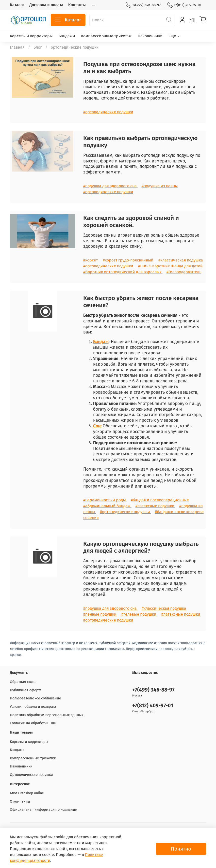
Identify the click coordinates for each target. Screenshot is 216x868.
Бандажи (67, 36)
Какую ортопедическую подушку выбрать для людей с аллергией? (141, 547)
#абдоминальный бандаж (107, 506)
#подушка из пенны (160, 186)
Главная (17, 47)
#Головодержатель (184, 272)
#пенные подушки (100, 614)
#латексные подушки (155, 506)
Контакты (77, 5)
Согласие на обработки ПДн (33, 723)
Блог (38, 47)
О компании (20, 802)
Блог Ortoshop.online (27, 793)
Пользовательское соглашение (35, 698)
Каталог (17, 5)
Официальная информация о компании (44, 810)
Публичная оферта (26, 690)
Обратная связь (23, 682)
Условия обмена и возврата (33, 707)
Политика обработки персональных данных (47, 715)
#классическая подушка (181, 260)
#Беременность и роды (105, 500)
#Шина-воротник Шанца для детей (170, 266)
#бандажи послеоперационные (160, 500)
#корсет (91, 260)
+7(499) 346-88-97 (143, 5)
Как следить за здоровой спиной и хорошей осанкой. (131, 222)
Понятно (181, 849)
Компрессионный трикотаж (33, 758)
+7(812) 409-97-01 (184, 5)
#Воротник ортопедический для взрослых (123, 272)
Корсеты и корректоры (31, 36)
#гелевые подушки (139, 614)
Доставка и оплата (46, 5)
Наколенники (150, 36)
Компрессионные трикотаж (106, 36)
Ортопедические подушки (31, 775)
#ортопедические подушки (108, 112)
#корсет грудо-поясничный (129, 260)
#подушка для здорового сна (110, 186)
